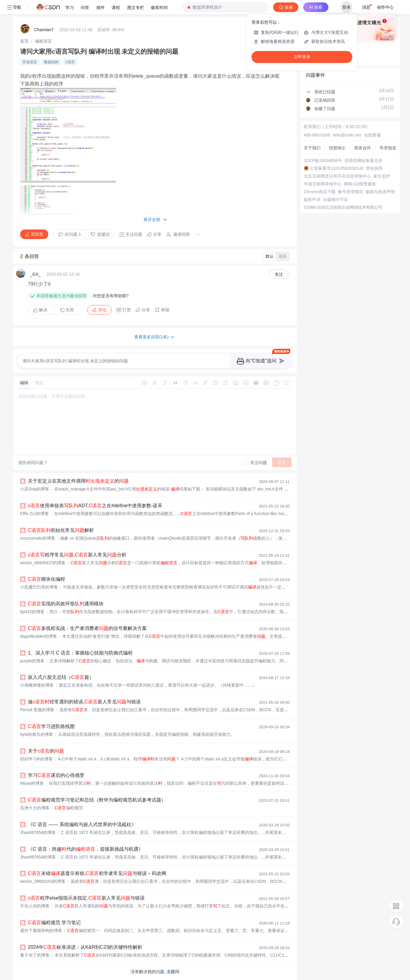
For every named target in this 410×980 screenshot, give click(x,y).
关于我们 (312, 148)
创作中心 (385, 7)
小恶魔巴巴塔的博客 (39, 587)
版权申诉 (312, 199)
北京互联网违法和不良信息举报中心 (337, 176)
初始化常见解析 (61, 530)
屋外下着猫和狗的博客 (41, 931)
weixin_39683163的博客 (43, 881)
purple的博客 (32, 661)
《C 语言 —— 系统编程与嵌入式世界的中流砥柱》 (82, 824)
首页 (24, 41)
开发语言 (30, 62)
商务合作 (363, 148)
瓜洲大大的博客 (35, 808)
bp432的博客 (32, 612)
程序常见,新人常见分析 (77, 555)
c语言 (70, 62)
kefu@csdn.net (347, 135)
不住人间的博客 (35, 906)
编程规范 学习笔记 (54, 923)
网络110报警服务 (360, 184)
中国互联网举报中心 (323, 184)
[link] (24, 41)
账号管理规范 (351, 192)
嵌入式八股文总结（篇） (61, 677)
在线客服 (372, 135)
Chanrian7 (44, 30)
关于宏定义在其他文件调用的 (78, 481)
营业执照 (374, 168)
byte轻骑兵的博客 (37, 734)
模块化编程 (47, 579)
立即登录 (302, 57)
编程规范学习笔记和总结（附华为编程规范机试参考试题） (97, 800)
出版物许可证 (336, 199)
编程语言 (44, 41)
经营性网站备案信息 (363, 160)
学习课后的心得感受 (56, 775)
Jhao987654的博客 (38, 832)
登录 (346, 7)
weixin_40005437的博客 (43, 563)
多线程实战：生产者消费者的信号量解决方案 (87, 628)
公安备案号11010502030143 (337, 168)
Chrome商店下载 (320, 192)
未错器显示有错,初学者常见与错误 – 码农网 (97, 873)
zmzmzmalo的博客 (38, 538)
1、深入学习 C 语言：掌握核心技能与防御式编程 (80, 653)
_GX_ (35, 274)
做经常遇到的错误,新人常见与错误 (84, 702)
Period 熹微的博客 (37, 710)
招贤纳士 (337, 148)
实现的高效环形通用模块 (66, 604)
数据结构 (51, 62)
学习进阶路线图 (51, 726)
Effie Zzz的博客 (35, 514)
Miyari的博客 (32, 783)
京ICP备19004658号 (323, 160)
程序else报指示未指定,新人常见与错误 (86, 898)
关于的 (46, 751)
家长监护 (382, 176)
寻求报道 (388, 148)
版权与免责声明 (380, 192)
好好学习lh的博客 (36, 759)
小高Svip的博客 (35, 489)
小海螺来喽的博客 (37, 685)
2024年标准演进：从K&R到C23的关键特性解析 (85, 947)
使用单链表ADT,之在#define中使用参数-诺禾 (95, 506)
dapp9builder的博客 (39, 636)
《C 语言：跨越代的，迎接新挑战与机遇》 (86, 849)
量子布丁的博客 (35, 955)
